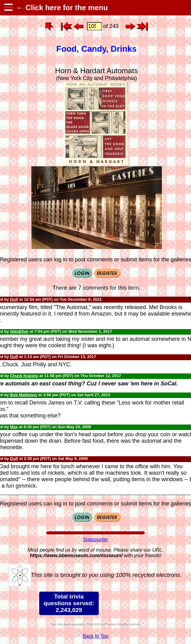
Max (14, 427)
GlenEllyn (19, 331)
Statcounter (96, 539)
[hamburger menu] (8, 8)
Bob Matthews (24, 395)
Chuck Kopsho (24, 376)
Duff (14, 299)
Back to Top (95, 636)
